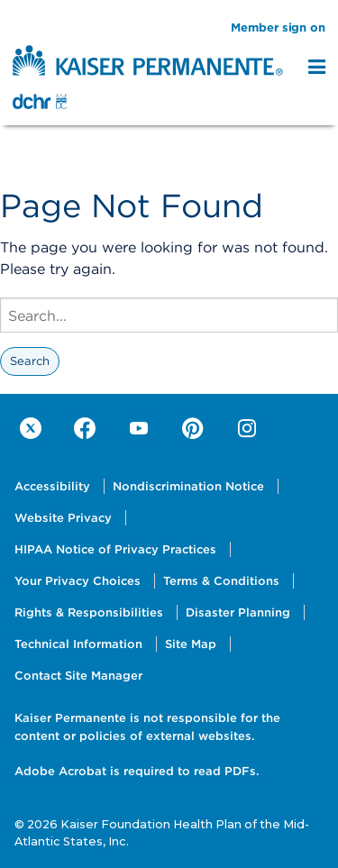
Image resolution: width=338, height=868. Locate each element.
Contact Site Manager (78, 676)
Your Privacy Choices (78, 581)
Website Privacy (63, 518)
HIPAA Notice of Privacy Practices (115, 549)
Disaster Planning (238, 612)
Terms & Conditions (221, 581)
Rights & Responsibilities (89, 612)
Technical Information (78, 644)
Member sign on (278, 27)
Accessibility (52, 486)
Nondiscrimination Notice (188, 486)
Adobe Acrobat (60, 771)
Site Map (191, 644)
